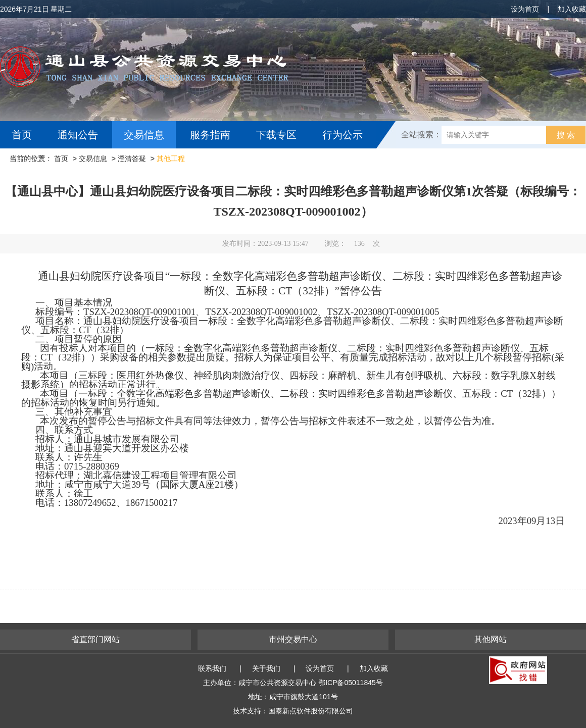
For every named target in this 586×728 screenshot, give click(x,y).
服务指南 (210, 135)
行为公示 (343, 135)
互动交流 (34, 162)
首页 (22, 135)
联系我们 (212, 668)
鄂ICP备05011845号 (351, 683)
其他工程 (171, 159)
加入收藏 (572, 9)
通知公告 (78, 135)
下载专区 (276, 135)
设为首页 (525, 9)
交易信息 (144, 135)
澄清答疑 (132, 159)
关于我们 (266, 668)
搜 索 (566, 135)
